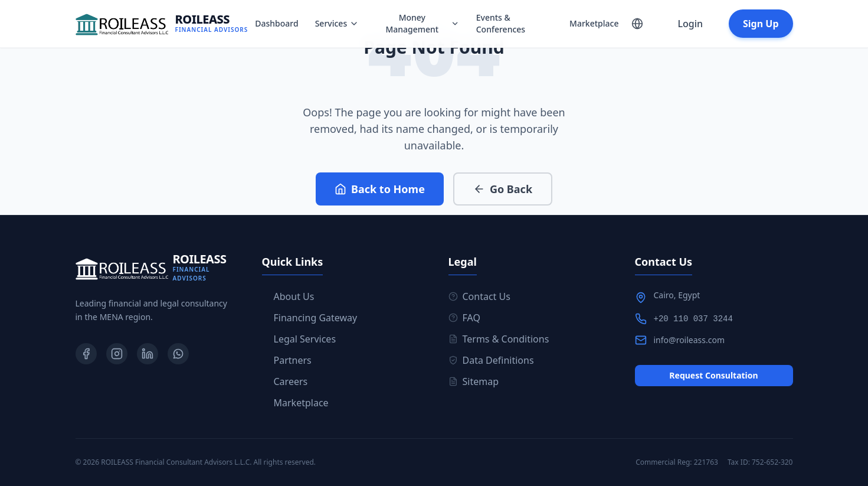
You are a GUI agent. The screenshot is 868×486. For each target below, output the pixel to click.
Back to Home (380, 189)
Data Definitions (491, 360)
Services (337, 23)
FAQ (464, 318)
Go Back (503, 189)
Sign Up (761, 24)
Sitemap (474, 381)
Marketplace (594, 23)
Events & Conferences (501, 23)
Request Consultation (713, 375)
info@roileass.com (690, 340)
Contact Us (479, 296)
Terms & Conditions (499, 339)
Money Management (422, 23)
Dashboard (276, 23)
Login (690, 24)
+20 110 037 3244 (693, 319)
